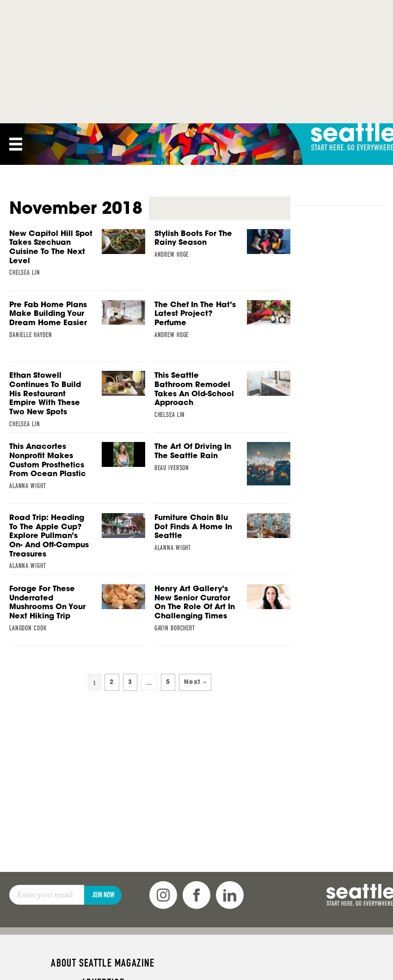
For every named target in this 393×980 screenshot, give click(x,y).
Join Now (103, 895)
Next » (195, 682)
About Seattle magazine (103, 963)
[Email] (47, 895)
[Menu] (16, 144)
